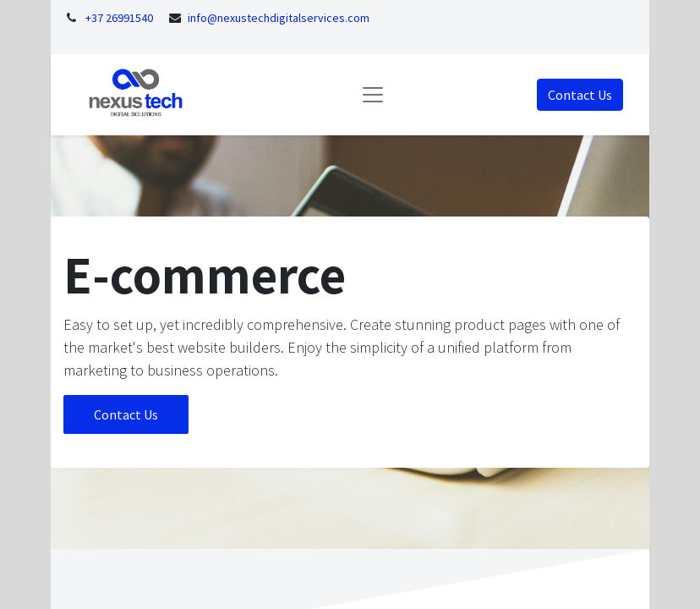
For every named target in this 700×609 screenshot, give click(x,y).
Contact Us (580, 95)
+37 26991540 (119, 18)
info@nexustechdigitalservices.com (279, 18)
